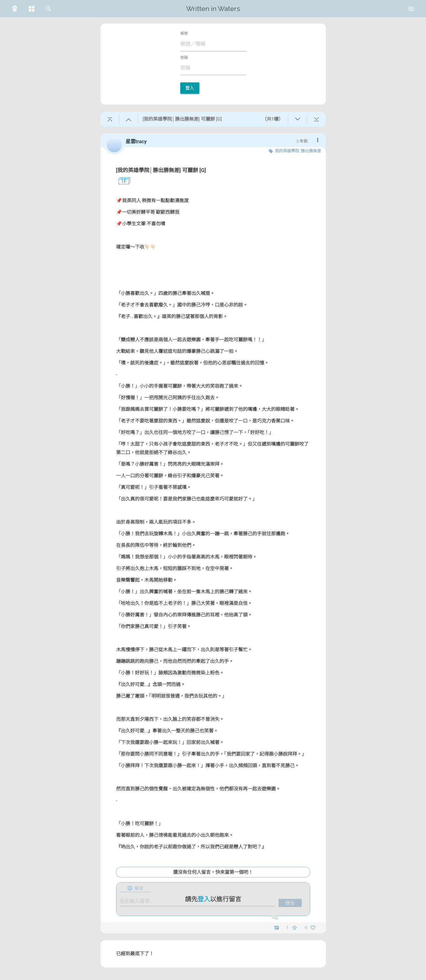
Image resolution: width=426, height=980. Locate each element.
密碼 (184, 58)
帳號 (184, 34)
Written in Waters (213, 9)
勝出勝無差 (311, 151)
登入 (190, 88)
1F (121, 181)
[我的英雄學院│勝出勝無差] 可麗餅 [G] (161, 170)
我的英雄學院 (287, 151)
